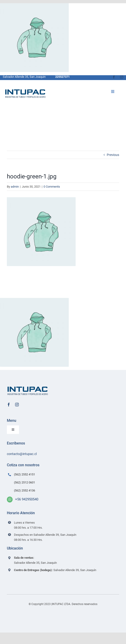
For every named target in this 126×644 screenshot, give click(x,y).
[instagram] (122, 77)
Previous (113, 155)
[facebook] (114, 77)
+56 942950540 (27, 499)
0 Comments (52, 187)
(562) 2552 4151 (25, 474)
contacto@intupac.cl (22, 454)
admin (15, 187)
